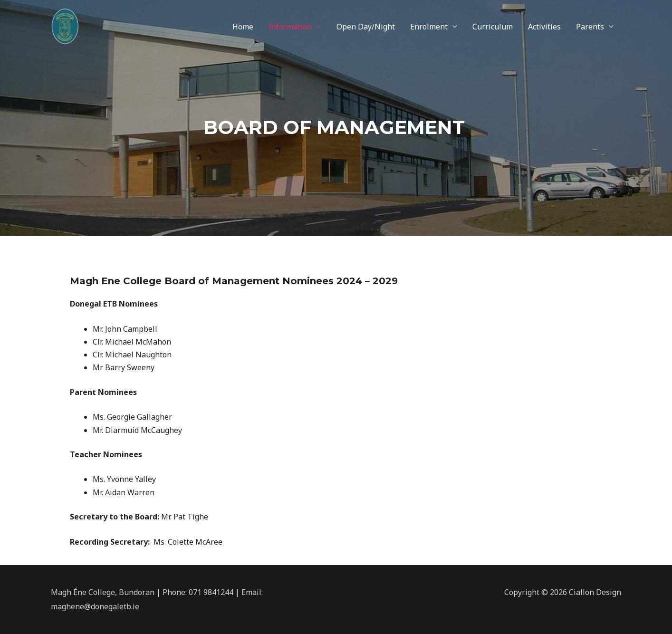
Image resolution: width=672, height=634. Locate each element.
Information (290, 27)
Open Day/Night (366, 27)
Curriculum (493, 27)
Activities (544, 27)
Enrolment (429, 27)
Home (243, 27)
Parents (590, 27)
